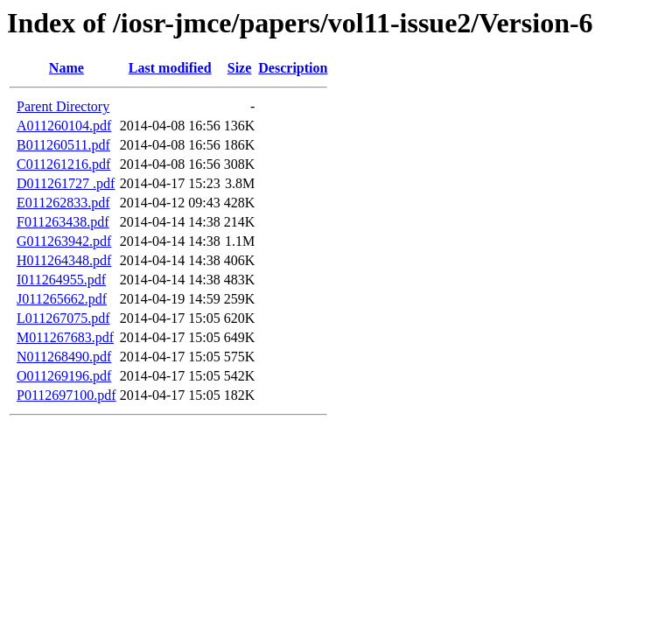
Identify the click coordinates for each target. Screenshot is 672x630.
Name (66, 68)
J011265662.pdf (62, 299)
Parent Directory (63, 106)
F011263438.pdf (63, 222)
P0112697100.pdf (66, 395)
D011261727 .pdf (66, 183)
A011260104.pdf (64, 126)
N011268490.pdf (64, 357)
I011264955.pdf (61, 280)
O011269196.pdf (64, 376)
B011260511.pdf (63, 145)
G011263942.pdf (64, 241)
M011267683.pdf (65, 337)
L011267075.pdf (63, 318)
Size (240, 68)
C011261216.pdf (63, 164)
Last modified (170, 68)
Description (293, 68)
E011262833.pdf (63, 203)
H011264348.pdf (64, 260)
